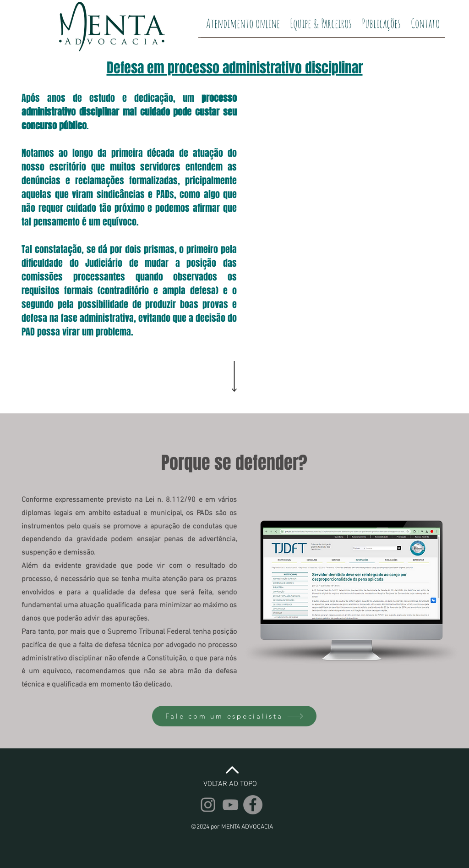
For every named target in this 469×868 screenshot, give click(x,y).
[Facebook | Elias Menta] (253, 805)
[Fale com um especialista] (234, 716)
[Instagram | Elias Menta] (208, 805)
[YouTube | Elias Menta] (230, 805)
